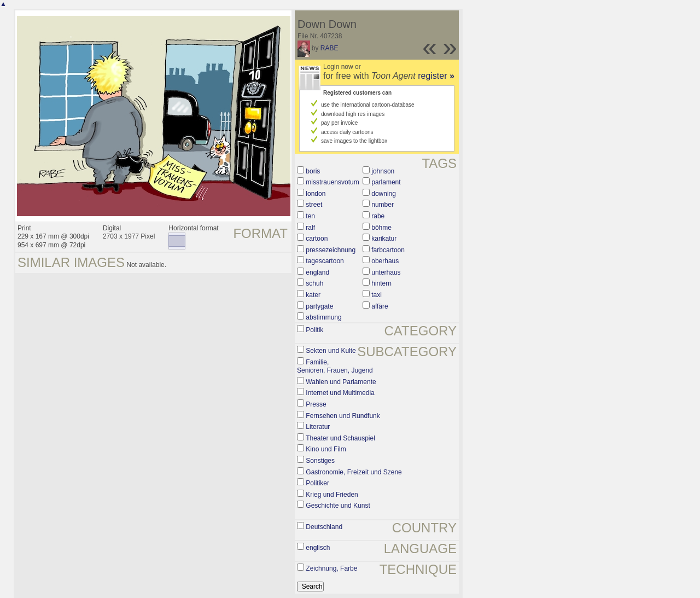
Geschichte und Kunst (338, 506)
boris (313, 171)
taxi (377, 295)
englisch (318, 548)
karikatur (384, 239)
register (436, 76)
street (314, 205)
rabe (378, 216)
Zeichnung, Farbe (331, 568)
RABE (329, 48)
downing (384, 194)
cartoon (317, 239)
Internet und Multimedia (340, 393)
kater (313, 295)
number (383, 205)
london (316, 194)
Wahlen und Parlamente (341, 382)
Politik (314, 330)
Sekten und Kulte (331, 351)
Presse (316, 404)
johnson (383, 171)
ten (310, 216)
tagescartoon (325, 261)
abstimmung (323, 317)
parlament (386, 182)
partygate (319, 306)
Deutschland (324, 527)
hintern (381, 283)
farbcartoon (388, 250)
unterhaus (386, 272)
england (317, 272)
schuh (314, 283)
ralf (310, 228)
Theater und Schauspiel (340, 438)
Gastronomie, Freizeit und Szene (354, 472)
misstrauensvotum (332, 182)
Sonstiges (320, 461)
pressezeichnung (331, 250)
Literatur (318, 427)
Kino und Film (326, 449)
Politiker (317, 483)
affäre (380, 306)
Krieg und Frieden (332, 495)
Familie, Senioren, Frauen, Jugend (335, 367)
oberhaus (385, 261)
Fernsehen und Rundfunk (343, 416)
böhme (381, 228)
